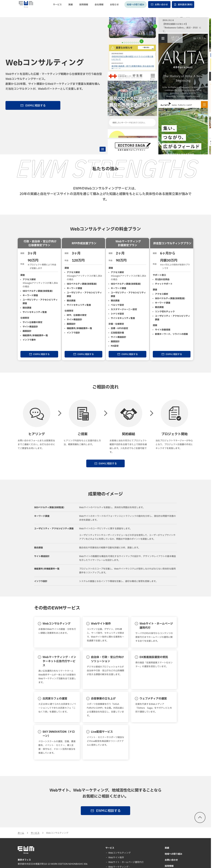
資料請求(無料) (183, 9)
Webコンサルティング (119, 853)
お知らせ (114, 9)
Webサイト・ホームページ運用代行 (126, 862)
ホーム (21, 833)
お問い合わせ (159, 9)
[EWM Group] (26, 9)
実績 (70, 9)
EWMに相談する (33, 106)
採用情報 (84, 9)
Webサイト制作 (116, 858)
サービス (57, 9)
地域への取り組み (136, 9)
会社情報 (99, 9)
